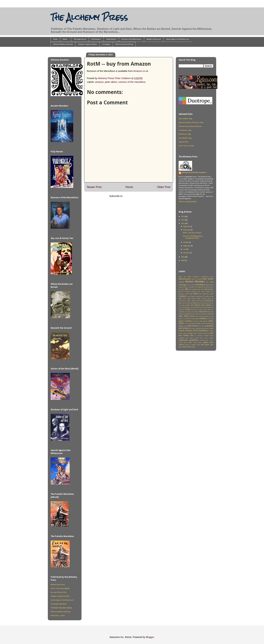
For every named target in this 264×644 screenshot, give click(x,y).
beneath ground (208, 287)
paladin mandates (185, 321)
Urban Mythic (111, 39)
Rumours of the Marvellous (131, 39)
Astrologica (106, 44)
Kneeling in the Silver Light (201, 310)
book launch (209, 289)
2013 (183, 217)
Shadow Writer (209, 336)
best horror (182, 289)
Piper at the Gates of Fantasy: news (191, 123)
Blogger (150, 637)
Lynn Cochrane (195, 312)
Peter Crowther (189, 324)
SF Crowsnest (199, 336)
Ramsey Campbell (195, 328)
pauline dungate (204, 321)
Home (55, 39)
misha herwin (199, 316)
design (194, 299)
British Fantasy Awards (187, 292)
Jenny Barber (206, 305)
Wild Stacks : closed (58, 616)
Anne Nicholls (210, 282)
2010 (183, 257)
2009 (183, 261)
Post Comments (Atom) (136, 196)
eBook (189, 301)
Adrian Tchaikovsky (193, 277)
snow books (189, 338)
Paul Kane (195, 321)
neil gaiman (206, 316)
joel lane (193, 307)
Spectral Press (184, 142)
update (205, 343)
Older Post (164, 187)
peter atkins (111, 82)
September (187, 246)
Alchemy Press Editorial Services (190, 126)
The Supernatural (80, 39)
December (187, 227)
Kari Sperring (206, 307)
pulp (185, 326)
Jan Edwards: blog (185, 130)
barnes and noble (189, 287)
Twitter (200, 343)
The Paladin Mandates (59, 604)
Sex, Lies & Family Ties (59, 592)
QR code (202, 326)
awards (181, 287)
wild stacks (205, 345)
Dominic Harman (201, 299)
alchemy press (185, 279)
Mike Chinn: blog (185, 134)
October (186, 242)
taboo (195, 343)
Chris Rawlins (202, 294)
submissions (204, 340)
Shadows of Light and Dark (87, 44)
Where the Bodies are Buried (63, 44)
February (187, 253)
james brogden (186, 305)
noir (198, 319)
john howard (199, 307)
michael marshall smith (208, 314)
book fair (200, 289)
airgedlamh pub (207, 277)
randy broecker (205, 328)
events (202, 301)
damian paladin (195, 297)
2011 (183, 224)
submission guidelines (189, 340)
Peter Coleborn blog (185, 119)
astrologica (201, 285)
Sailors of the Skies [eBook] (60, 589)
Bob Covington (193, 289)
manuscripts (187, 314)
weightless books (195, 345)
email (197, 301)
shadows (181, 338)
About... (66, 39)
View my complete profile (187, 202)
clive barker (210, 294)
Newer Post (94, 187)
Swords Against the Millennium (178, 39)
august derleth (209, 285)
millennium (192, 316)
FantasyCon (209, 301)
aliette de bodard (197, 279)
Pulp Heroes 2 (96, 39)
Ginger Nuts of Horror (184, 303)
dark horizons (205, 296)
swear (212, 340)
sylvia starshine (188, 343)
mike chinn (184, 316)
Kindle (188, 310)
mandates (181, 314)
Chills (195, 294)
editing (193, 301)
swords (180, 343)
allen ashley (208, 279)
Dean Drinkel (187, 299)
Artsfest (189, 285)
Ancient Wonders (195, 282)
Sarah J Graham (198, 333)
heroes (200, 303)
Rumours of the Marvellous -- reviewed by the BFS (193, 237)
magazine (211, 312)
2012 (183, 220)
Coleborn (183, 296)
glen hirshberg (194, 303)
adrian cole (182, 277)
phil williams (198, 324)
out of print (210, 319)
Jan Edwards (196, 305)
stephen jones (199, 338)
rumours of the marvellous (132, 82)
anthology (182, 285)
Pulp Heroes (193, 326)
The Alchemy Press (89, 17)
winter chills (187, 347)
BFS (187, 289)
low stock (188, 312)
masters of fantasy (196, 314)
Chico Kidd (189, 294)
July (185, 249)
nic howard (193, 319)
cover (189, 297)
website (187, 345)
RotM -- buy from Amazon (192, 233)
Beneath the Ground (154, 39)
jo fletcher (187, 307)
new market (186, 319)
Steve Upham (209, 338)
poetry (204, 324)
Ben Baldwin (198, 287)
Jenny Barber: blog (185, 138)
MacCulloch (203, 312)
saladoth (190, 333)
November (187, 230)
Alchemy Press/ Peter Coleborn (194, 173)
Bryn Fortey (201, 292)
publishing (181, 326)
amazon (99, 82)
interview (206, 303)
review (182, 331)
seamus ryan (206, 333)
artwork (193, 285)
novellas (203, 319)
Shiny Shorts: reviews (186, 146)
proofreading (210, 324)
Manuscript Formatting (124, 44)
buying (208, 292)
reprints (211, 328)
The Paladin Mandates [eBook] (61, 608)
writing (193, 347)
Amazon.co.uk (141, 71)
